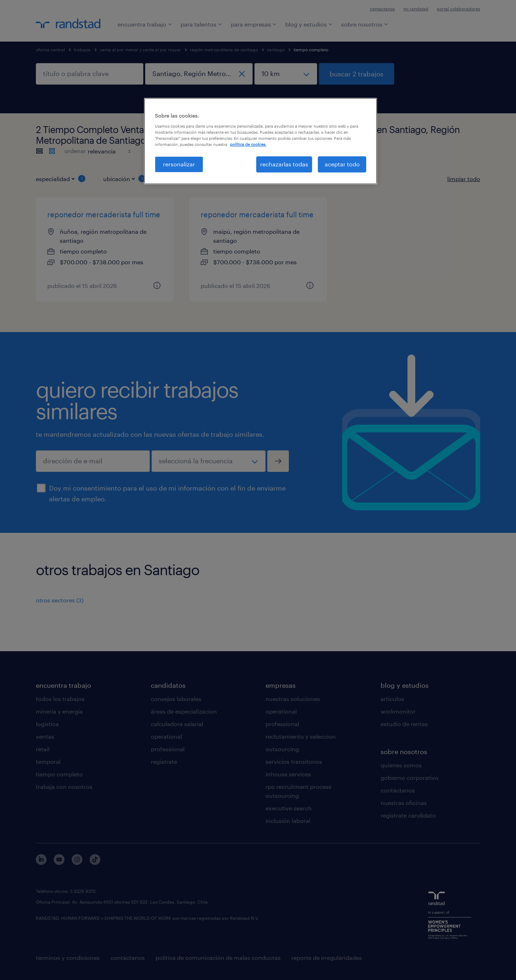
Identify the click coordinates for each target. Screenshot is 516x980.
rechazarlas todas (284, 164)
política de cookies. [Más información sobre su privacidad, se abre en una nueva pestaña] (248, 144)
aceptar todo (342, 164)
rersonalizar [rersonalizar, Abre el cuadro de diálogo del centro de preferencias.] (179, 164)
